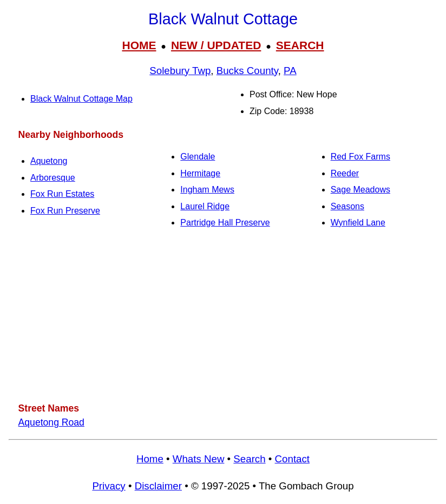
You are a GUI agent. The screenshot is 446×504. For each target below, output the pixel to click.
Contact (292, 459)
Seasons (347, 206)
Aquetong (49, 161)
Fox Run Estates (62, 194)
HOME (139, 45)
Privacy (109, 486)
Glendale (198, 157)
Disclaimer (158, 486)
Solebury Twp (180, 71)
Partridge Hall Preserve (225, 223)
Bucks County (247, 71)
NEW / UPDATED (216, 45)
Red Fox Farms (360, 157)
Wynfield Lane (358, 223)
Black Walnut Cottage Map (81, 99)
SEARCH (300, 45)
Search (249, 459)
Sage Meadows (360, 190)
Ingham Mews (207, 190)
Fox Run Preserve (65, 211)
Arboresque (53, 178)
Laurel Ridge (205, 206)
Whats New (199, 459)
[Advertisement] (223, 316)
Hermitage (200, 173)
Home (150, 459)
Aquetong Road (51, 422)
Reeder (345, 173)
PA (290, 71)
